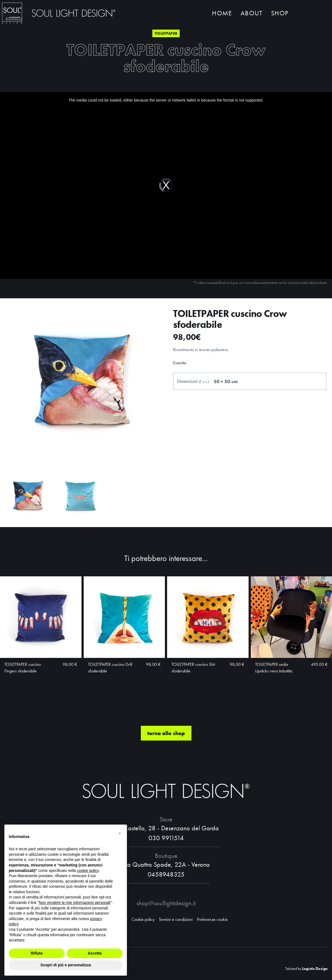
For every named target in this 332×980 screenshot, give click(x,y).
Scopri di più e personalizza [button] (66, 965)
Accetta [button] (95, 953)
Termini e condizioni (176, 919)
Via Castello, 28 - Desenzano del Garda (166, 828)
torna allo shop (166, 733)
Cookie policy (143, 919)
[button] (120, 833)
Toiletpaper (166, 33)
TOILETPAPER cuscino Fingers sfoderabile (23, 668)
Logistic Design (315, 969)
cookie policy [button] (88, 871)
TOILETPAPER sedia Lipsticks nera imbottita (274, 668)
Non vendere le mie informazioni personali (75, 903)
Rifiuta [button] (37, 953)
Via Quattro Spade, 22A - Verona (166, 864)
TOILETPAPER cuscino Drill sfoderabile (110, 668)
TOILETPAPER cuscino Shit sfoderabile (193, 668)
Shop (280, 13)
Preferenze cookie (212, 919)
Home (222, 13)
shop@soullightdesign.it (166, 903)
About (251, 13)
